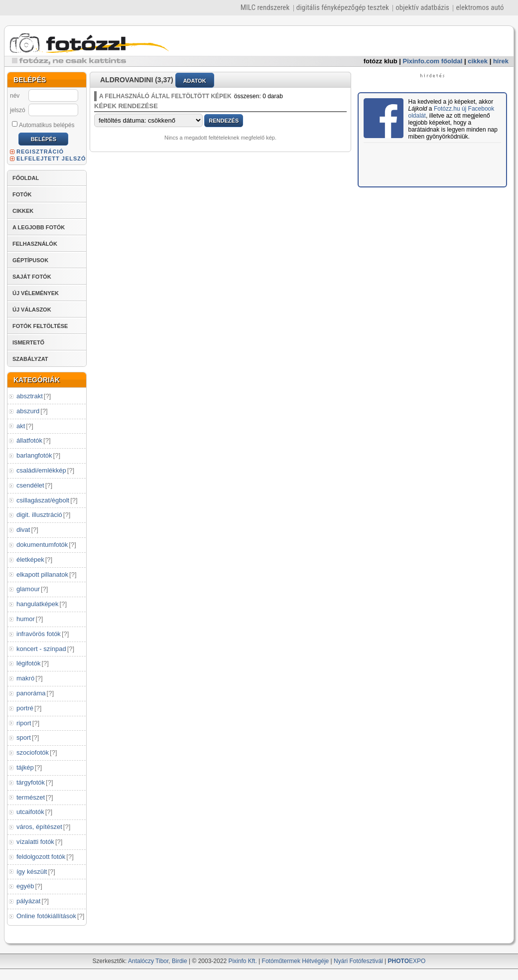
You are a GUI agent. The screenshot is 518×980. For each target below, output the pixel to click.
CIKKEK (23, 211)
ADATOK (195, 81)
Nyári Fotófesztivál (358, 961)
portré (25, 708)
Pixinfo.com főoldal (433, 61)
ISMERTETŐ (28, 342)
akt (21, 426)
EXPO (407, 961)
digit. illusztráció (39, 515)
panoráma (31, 693)
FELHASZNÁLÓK (35, 244)
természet (31, 797)
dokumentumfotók (42, 545)
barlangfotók (34, 455)
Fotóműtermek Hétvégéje (296, 961)
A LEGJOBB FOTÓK (39, 227)
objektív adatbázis (422, 7)
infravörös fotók (39, 634)
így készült (32, 872)
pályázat (28, 901)
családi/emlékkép (41, 470)
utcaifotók (30, 812)
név (15, 96)
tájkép (25, 767)
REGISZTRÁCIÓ (40, 152)
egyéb (25, 886)
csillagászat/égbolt (43, 500)
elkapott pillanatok (42, 574)
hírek (501, 61)
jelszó (18, 110)
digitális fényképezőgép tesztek (343, 7)
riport (24, 723)
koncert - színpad (41, 649)
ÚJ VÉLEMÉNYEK (36, 293)
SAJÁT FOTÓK (32, 277)
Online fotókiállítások (46, 916)
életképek (30, 560)
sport (24, 737)
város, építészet (39, 827)
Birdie (180, 961)
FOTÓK (22, 194)
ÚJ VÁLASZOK (32, 310)
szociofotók (33, 752)
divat (23, 530)
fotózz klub (381, 61)
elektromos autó (480, 7)
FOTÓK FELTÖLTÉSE (40, 326)
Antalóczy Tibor (148, 961)
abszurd (28, 411)
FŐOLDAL (26, 178)
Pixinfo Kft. (242, 961)
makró (25, 678)
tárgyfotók (31, 782)
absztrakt (30, 396)
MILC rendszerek (265, 7)
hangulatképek (38, 604)
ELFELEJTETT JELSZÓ (51, 159)
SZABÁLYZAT (30, 359)
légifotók (28, 663)
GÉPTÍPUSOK (30, 260)
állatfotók (29, 440)
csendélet (30, 485)
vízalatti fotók (35, 842)
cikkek (478, 61)
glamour (28, 589)
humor (26, 619)
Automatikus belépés (43, 125)
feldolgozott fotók (41, 857)
